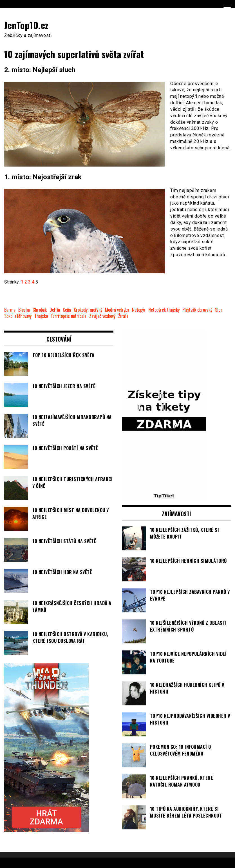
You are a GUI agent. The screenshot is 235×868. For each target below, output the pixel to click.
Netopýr (139, 310)
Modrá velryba (117, 310)
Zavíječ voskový (102, 316)
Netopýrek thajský (164, 310)
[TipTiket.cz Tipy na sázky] (164, 496)
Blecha (24, 310)
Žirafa (123, 316)
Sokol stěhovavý (18, 316)
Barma (10, 310)
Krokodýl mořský (88, 310)
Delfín (55, 310)
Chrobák (40, 310)
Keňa (67, 310)
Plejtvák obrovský (197, 310)
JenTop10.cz (26, 25)
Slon (219, 310)
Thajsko (41, 316)
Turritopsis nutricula (69, 316)
